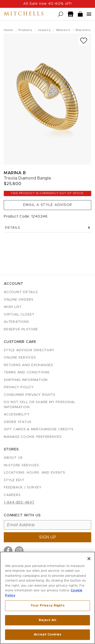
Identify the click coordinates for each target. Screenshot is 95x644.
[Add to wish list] (84, 41)
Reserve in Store (21, 329)
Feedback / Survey (23, 488)
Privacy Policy (19, 387)
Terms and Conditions (27, 372)
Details (47, 228)
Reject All (47, 620)
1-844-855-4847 (19, 503)
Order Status (18, 422)
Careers (12, 495)
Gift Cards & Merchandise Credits (39, 429)
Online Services (20, 358)
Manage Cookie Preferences (33, 437)
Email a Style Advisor (48, 205)
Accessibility (17, 415)
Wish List (13, 307)
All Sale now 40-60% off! (47, 4)
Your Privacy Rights (47, 606)
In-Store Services (21, 465)
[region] (47, 598)
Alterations (16, 322)
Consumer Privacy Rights (29, 395)
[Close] (89, 559)
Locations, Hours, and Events (35, 473)
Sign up (48, 537)
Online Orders (19, 300)
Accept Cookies (47, 635)
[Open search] (61, 14)
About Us (13, 458)
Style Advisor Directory (29, 350)
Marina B (15, 173)
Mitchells (24, 14)
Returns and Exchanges (28, 365)
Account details (21, 292)
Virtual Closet (19, 315)
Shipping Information (26, 380)
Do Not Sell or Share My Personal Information (40, 405)
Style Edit (14, 480)
